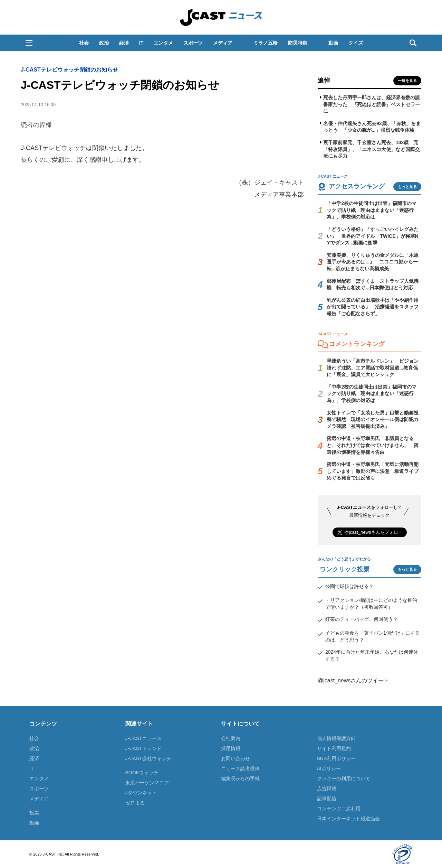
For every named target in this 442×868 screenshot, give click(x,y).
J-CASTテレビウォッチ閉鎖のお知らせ (69, 70)
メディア (223, 43)
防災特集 (298, 43)
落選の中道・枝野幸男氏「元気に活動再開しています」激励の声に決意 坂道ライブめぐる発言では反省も (373, 471)
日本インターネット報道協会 (348, 819)
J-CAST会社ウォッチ (148, 758)
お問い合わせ (236, 758)
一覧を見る (407, 81)
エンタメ (163, 43)
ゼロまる (135, 803)
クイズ (356, 43)
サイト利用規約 (334, 748)
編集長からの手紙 (240, 778)
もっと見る (407, 187)
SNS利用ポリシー (337, 758)
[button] (29, 43)
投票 (34, 813)
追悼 (324, 81)
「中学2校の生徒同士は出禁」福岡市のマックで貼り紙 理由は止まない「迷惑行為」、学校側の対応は (372, 210)
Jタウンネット (141, 793)
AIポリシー (329, 768)
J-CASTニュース (143, 738)
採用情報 (231, 748)
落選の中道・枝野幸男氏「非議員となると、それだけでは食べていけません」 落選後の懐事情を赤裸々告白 (373, 445)
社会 (84, 43)
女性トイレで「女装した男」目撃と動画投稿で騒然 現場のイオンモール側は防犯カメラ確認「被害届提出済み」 (373, 419)
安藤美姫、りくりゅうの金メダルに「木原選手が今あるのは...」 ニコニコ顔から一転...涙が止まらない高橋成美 (373, 262)
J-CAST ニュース (221, 17)
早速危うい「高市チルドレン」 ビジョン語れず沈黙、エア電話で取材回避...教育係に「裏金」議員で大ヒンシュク (373, 368)
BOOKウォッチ (142, 773)
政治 (104, 43)
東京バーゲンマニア (147, 783)
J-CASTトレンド (143, 748)
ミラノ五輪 (266, 43)
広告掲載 (327, 788)
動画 (333, 43)
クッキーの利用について (344, 778)
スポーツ (193, 43)
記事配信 (327, 799)
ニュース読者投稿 (240, 768)
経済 (124, 43)
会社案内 (231, 738)
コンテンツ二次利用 (339, 809)
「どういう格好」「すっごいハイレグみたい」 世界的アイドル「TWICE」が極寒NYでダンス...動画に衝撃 (373, 236)
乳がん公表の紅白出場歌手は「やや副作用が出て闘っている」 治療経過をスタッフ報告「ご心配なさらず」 (373, 307)
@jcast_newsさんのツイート (353, 680)
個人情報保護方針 (336, 738)
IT (141, 43)
